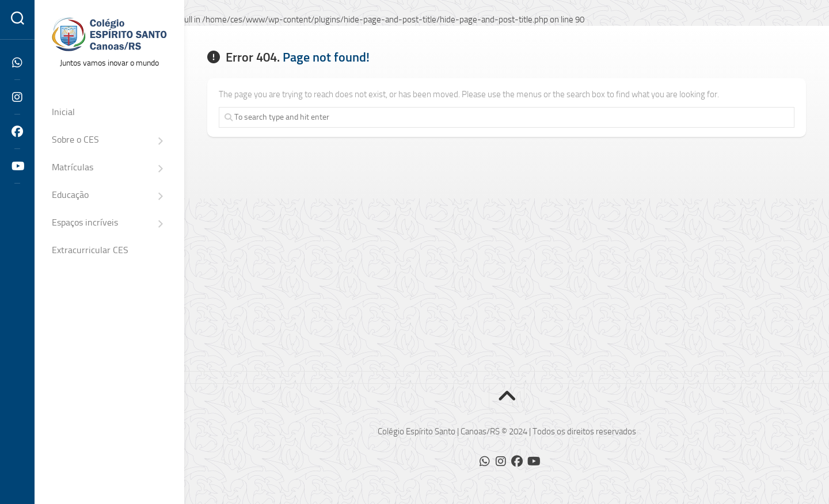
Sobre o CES (75, 140)
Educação (70, 195)
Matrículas (73, 167)
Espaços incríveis (85, 222)
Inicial (63, 112)
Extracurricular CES (90, 250)
